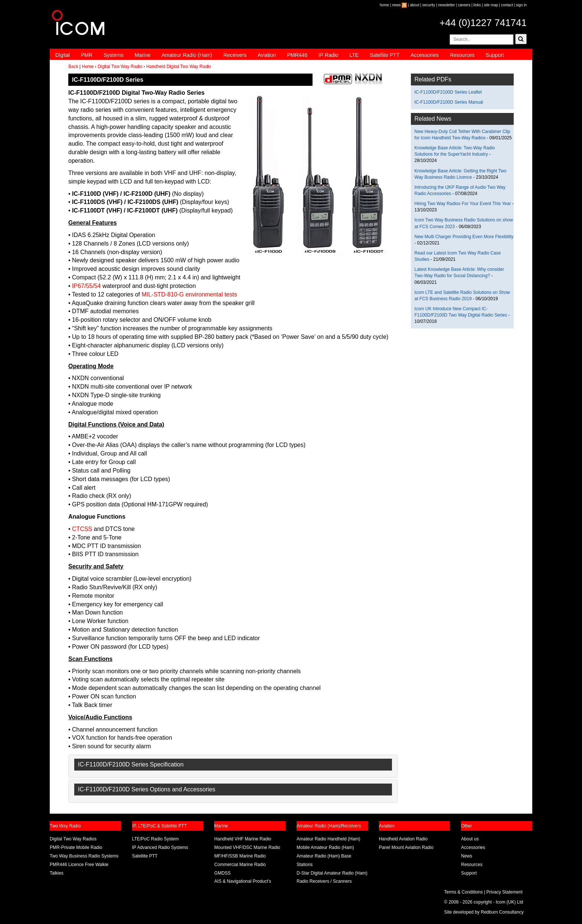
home (384, 5)
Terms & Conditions (464, 892)
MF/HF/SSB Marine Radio (240, 856)
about (415, 5)
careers (464, 5)
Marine (143, 55)
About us (470, 839)
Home (88, 67)
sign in (521, 5)
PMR (87, 55)
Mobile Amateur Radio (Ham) (325, 847)
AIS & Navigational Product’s (243, 881)
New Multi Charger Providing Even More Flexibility (464, 237)
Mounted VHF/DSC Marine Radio (247, 847)
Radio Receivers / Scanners (324, 881)
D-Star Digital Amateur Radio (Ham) (332, 873)
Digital (63, 55)
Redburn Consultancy (502, 912)
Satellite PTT (385, 55)
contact (507, 5)
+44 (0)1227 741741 (483, 23)
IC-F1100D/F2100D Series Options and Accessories (147, 789)
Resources (462, 55)
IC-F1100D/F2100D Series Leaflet (448, 92)
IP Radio (328, 55)
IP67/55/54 (86, 286)
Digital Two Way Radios (73, 839)
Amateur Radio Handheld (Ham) (328, 839)
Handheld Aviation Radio (403, 839)
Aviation (267, 55)
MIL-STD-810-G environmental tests (189, 294)
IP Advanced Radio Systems (160, 847)
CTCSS (82, 529)
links (477, 5)
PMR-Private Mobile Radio (76, 847)
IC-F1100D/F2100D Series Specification (131, 764)
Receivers (235, 55)
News (467, 856)
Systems (114, 55)
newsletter (447, 5)
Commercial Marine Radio (240, 865)
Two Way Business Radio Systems (84, 856)
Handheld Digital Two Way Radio (179, 67)
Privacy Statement (504, 892)
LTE (354, 55)
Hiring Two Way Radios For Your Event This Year (463, 204)
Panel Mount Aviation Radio (406, 847)
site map (491, 5)
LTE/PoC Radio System (156, 839)
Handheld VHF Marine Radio (243, 839)
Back (73, 67)
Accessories (424, 55)
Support (495, 55)
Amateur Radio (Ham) (187, 55)
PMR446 (297, 55)
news (396, 5)
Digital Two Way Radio (120, 67)
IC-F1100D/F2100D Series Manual (449, 102)
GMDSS (222, 873)
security (429, 5)
